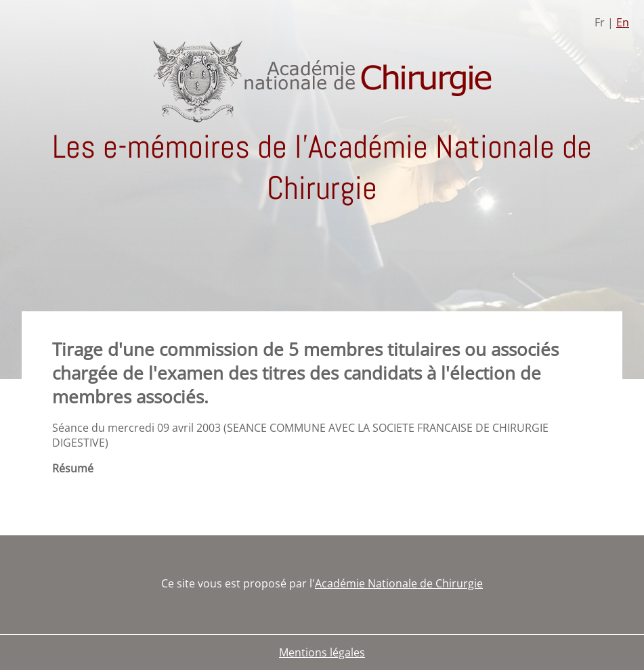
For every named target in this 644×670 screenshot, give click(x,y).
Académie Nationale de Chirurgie (399, 583)
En (623, 22)
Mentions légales (322, 652)
